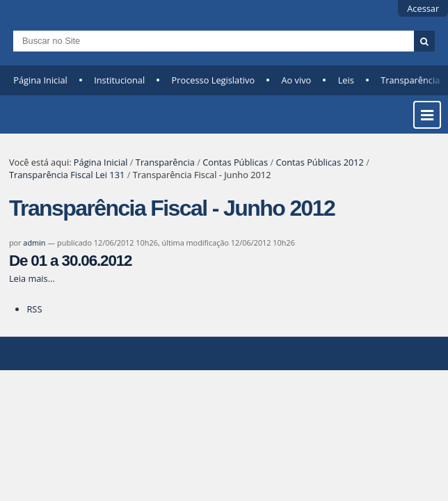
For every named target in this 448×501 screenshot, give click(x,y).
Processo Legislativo (214, 80)
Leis (346, 80)
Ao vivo (296, 80)
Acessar (423, 8)
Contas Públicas (235, 162)
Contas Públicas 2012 (319, 162)
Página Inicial (40, 80)
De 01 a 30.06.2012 (71, 261)
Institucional (119, 80)
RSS (34, 309)
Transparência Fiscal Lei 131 (67, 175)
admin (34, 242)
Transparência (165, 162)
